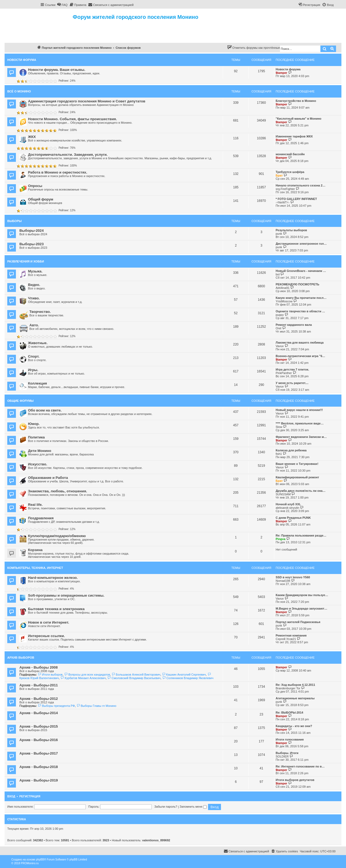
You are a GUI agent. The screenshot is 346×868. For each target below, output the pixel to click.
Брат (279, 175)
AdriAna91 (283, 288)
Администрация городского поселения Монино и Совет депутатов (87, 101)
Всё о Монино (19, 91)
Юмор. (34, 424)
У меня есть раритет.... (292, 383)
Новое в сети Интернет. (49, 622)
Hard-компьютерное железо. (53, 578)
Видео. (34, 285)
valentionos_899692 (156, 840)
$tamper (281, 73)
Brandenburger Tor (288, 688)
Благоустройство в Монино (296, 101)
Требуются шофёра (290, 172)
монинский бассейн (290, 154)
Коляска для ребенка (291, 450)
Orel (278, 328)
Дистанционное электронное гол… (301, 244)
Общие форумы (20, 401)
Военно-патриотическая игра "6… (300, 356)
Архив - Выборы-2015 (39, 726)
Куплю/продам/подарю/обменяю (57, 536)
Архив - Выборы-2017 (39, 753)
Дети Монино (40, 451)
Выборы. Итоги (287, 753)
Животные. (38, 343)
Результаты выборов (291, 230)
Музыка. (35, 271)
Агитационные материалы (295, 698)
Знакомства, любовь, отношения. (58, 491)
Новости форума (22, 60)
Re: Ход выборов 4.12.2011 (295, 685)
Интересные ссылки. (46, 636)
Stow (279, 427)
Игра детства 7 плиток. (292, 369)
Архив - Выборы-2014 (39, 713)
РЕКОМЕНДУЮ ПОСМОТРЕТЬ (297, 284)
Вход (11, 796)
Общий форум (41, 199)
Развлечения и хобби (26, 261)
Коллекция (37, 383)
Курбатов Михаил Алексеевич (83, 678)
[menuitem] (62, 5)
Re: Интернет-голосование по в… (300, 766)
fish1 (279, 454)
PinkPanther (284, 373)
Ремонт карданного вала (294, 325)
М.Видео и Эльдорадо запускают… (301, 608)
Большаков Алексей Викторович (136, 675)
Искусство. (38, 464)
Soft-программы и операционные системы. (66, 595)
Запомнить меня (193, 807)
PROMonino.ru (30, 863)
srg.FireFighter (285, 189)
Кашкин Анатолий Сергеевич (184, 675)
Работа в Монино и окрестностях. (58, 172)
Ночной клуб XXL (288, 504)
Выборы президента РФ (56, 706)
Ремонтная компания (291, 635)
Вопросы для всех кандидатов (87, 675)
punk (279, 234)
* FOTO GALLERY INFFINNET (296, 199)
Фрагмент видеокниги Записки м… (301, 437)
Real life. (35, 505)
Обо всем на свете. (45, 410)
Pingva (281, 539)
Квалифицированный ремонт (297, 477)
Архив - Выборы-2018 (39, 767)
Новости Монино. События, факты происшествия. (72, 119)
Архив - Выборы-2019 (39, 780)
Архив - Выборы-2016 (39, 740)
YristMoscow (284, 301)
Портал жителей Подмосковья (298, 622)
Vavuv (280, 346)
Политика (36, 437)
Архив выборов (21, 658)
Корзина (35, 550)
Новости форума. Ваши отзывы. (57, 70)
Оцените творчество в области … (300, 311)
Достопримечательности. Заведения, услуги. (68, 155)
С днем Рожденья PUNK (293, 518)
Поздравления (41, 518)
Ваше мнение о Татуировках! (297, 464)
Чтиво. (34, 298)
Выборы (14, 221)
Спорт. (34, 356)
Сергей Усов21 (286, 639)
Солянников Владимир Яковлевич (188, 678)
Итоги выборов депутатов (295, 780)
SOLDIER (282, 756)
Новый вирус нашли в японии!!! (299, 410)
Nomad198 (283, 581)
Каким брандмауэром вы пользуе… (302, 595)
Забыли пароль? (166, 807)
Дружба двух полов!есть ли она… (301, 491)
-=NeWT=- (283, 202)
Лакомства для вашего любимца (300, 343)
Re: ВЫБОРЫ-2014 (289, 713)
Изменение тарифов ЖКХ (294, 136)
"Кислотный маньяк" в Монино (299, 119)
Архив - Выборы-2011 (39, 685)
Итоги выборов (50, 675)
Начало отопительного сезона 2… (301, 185)
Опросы (35, 186)
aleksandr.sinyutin (287, 508)
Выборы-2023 (32, 244)
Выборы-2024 (32, 231)
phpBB (40, 860)
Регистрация (30, 796)
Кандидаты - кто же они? (294, 726)
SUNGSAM (283, 494)
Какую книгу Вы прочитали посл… (301, 298)
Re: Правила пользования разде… (301, 535)
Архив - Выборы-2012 (39, 699)
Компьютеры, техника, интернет (35, 568)
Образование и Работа (48, 478)
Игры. (33, 370)
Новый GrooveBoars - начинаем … (301, 271)
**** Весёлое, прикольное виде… (300, 423)
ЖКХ (32, 137)
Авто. (34, 325)
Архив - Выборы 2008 (39, 667)
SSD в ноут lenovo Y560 (293, 577)
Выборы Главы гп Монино (96, 706)
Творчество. (40, 312)
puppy (280, 315)
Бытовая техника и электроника (56, 609)
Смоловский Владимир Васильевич (134, 678)
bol (278, 274)
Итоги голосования (290, 739)
